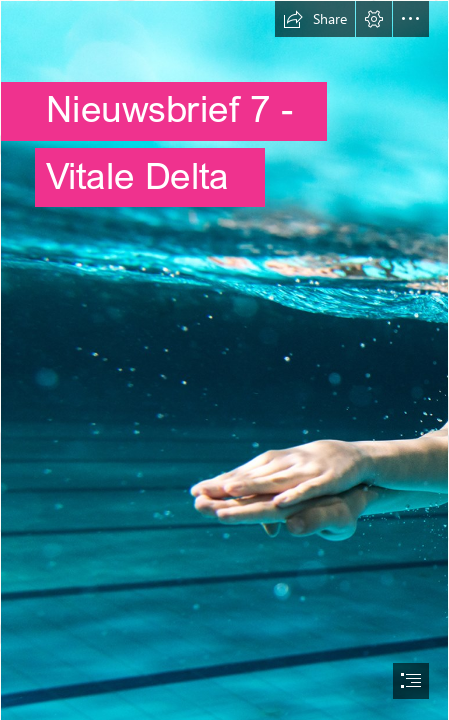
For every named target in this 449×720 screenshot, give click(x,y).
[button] (315, 19)
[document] (224, 360)
